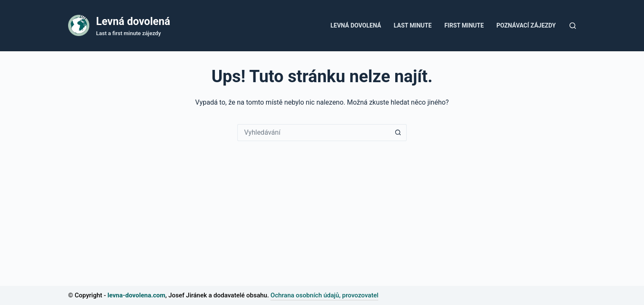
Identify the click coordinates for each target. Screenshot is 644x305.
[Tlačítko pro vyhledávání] (573, 26)
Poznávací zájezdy (526, 25)
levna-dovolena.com (136, 295)
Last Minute (413, 25)
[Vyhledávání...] (314, 133)
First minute (464, 25)
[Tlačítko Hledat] (398, 133)
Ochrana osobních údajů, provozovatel (324, 295)
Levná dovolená (133, 21)
